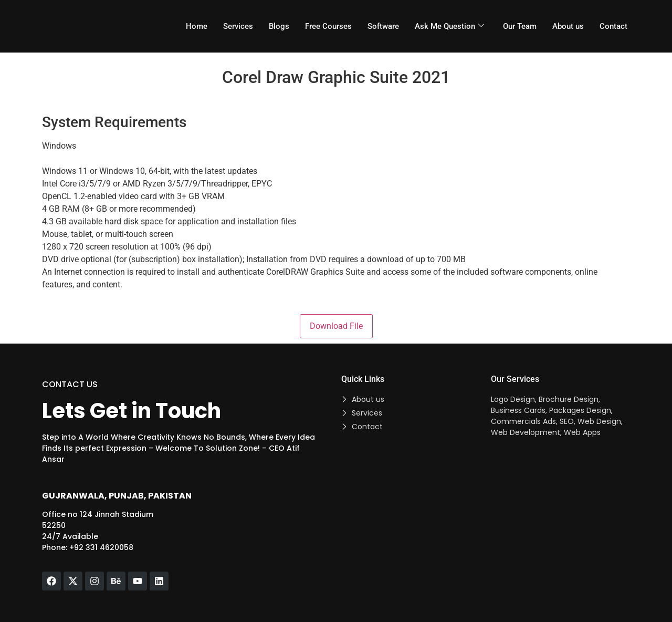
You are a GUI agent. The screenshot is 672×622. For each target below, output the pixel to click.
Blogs (279, 26)
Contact (613, 26)
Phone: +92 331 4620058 (88, 547)
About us (568, 26)
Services (238, 26)
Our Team (520, 26)
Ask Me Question (449, 26)
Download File (336, 326)
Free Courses (328, 26)
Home (197, 26)
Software (383, 26)
